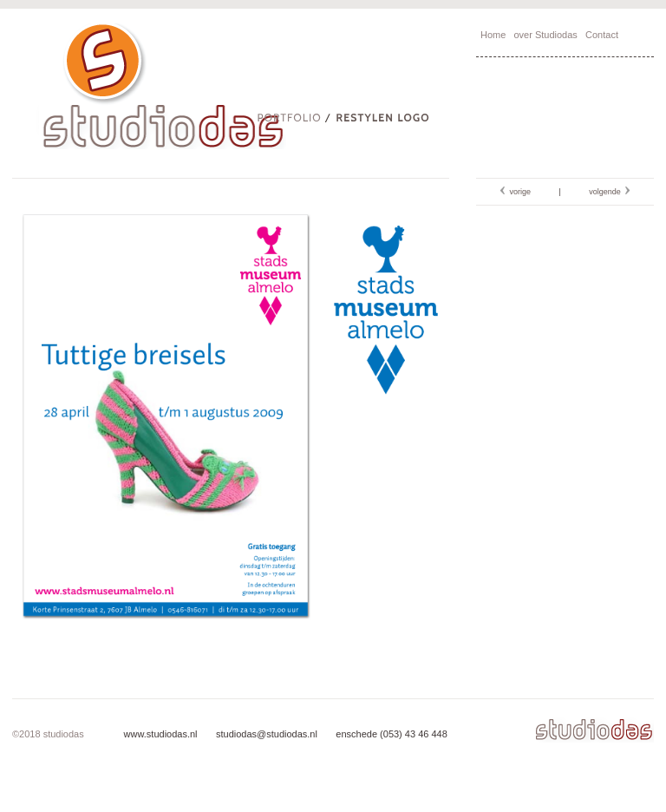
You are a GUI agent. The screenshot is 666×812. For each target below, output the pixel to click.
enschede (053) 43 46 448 (390, 734)
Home (493, 35)
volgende (607, 192)
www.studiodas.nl (161, 734)
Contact (602, 35)
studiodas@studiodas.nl (265, 734)
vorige (518, 192)
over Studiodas (545, 35)
